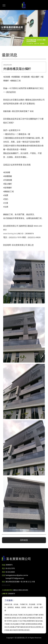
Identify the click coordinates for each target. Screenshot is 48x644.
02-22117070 (10, 568)
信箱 (3, 575)
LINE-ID (5, 594)
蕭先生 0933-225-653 (21, 590)
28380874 (9, 565)
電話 (3, 568)
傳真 (3, 572)
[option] (24, 28)
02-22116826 (10, 572)
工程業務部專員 (7, 590)
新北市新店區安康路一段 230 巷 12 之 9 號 (20, 582)
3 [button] (27, 42)
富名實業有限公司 (24, 5)
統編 (3, 565)
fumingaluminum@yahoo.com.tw (17, 577)
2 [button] (24, 42)
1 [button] (22, 42)
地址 (3, 582)
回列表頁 (24, 540)
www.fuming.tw (10, 234)
